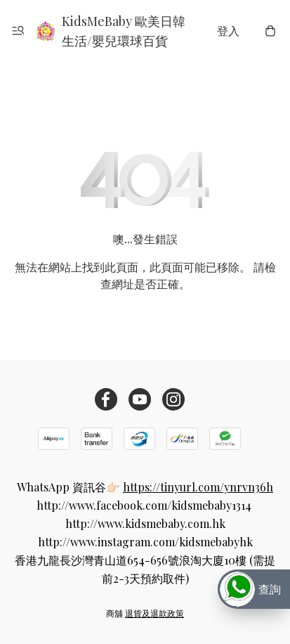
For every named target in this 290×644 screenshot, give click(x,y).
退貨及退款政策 (154, 613)
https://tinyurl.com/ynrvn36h (198, 487)
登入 (228, 31)
